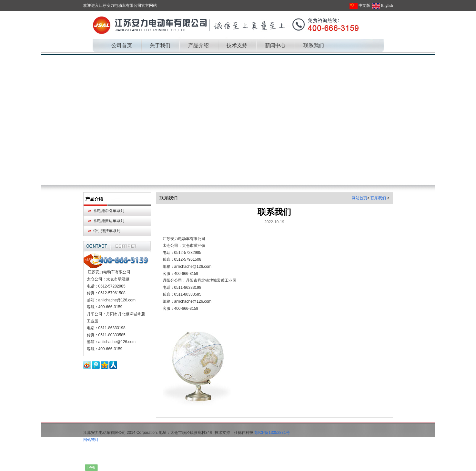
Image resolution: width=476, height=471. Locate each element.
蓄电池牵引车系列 (109, 211)
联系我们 (379, 198)
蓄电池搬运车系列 (109, 221)
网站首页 (360, 198)
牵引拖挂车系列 (107, 231)
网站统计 (91, 440)
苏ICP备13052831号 (272, 433)
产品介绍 (94, 199)
